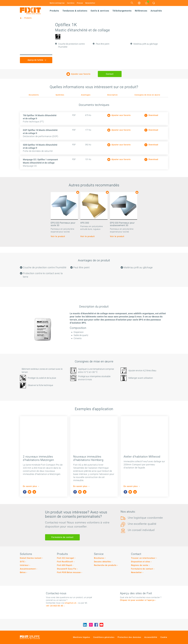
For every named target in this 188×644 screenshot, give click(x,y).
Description (112, 95)
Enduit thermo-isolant (31, 558)
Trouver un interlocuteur (143, 558)
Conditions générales (104, 637)
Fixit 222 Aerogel (65, 558)
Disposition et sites (141, 562)
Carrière (71, 3)
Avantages (86, 95)
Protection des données (129, 637)
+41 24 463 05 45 (54, 606)
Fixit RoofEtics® (65, 562)
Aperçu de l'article (36, 60)
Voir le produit (58, 236)
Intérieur (24, 565)
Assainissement (28, 569)
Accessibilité (151, 637)
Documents (34, 95)
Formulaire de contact (62, 537)
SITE (22, 562)
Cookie (164, 637)
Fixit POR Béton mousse (69, 572)
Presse (80, 3)
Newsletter (90, 3)
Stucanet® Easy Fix (67, 569)
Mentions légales (82, 637)
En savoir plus (30, 486)
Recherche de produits (105, 565)
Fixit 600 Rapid (64, 565)
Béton (23, 572)
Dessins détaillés (102, 562)
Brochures (99, 558)
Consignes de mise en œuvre (147, 95)
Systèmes (60, 95)
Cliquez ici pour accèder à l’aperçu (137, 600)
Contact (110, 74)
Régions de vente (140, 565)
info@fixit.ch (70, 603)
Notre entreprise (57, 3)
